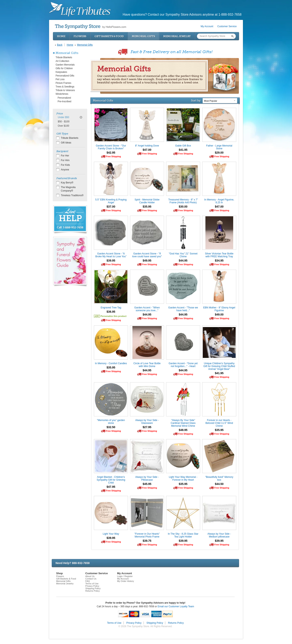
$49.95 (147, 261)
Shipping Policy (93, 588)
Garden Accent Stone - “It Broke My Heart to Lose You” (111, 255)
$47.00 (147, 150)
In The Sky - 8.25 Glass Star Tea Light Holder (183, 535)
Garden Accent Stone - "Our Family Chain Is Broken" (111, 147)
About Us (90, 576)
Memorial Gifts (143, 36)
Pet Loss (60, 79)
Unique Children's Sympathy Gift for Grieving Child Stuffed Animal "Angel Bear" (219, 366)
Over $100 (63, 126)
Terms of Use (92, 584)
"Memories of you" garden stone (111, 422)
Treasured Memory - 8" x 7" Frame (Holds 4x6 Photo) (183, 201)
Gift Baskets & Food (109, 36)
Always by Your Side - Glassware (147, 422)
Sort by (196, 100)
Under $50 (63, 117)
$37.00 (111, 207)
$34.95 (219, 261)
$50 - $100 (64, 122)
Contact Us (91, 579)
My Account (207, 26)
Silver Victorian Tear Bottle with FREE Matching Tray (219, 255)
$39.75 (147, 541)
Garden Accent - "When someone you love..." (147, 309)
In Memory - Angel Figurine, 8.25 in (219, 201)
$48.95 (183, 430)
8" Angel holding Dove (147, 146)
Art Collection (62, 61)
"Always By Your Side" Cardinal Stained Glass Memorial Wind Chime (183, 423)
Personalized (64, 98)
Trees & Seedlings (65, 87)
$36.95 (111, 312)
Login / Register (125, 576)
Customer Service (227, 26)
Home (61, 36)
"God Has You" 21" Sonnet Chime (183, 255)
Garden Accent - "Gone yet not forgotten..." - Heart (183, 365)
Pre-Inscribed (64, 101)
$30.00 (183, 207)
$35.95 (147, 207)
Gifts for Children (64, 68)
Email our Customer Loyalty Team (176, 606)
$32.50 (111, 427)
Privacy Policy (92, 586)
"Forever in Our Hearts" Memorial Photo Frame (147, 535)
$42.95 (111, 153)
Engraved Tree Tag (111, 308)
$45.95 (147, 484)
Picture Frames (63, 83)
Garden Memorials (65, 65)
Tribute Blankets (64, 57)
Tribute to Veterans (65, 90)
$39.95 (111, 261)
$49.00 (219, 314)
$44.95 (183, 261)
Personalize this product (114, 316)
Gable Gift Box (183, 146)
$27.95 (147, 427)
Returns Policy (93, 591)
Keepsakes (61, 72)
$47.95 (111, 487)
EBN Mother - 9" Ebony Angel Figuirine (219, 309)
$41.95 (183, 150)
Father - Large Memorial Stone (219, 147)
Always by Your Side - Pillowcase (147, 478)
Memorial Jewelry (177, 36)
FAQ (88, 581)
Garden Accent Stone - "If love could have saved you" (147, 255)
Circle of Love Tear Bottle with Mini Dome (147, 365)
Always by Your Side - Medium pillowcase (219, 535)
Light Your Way (111, 534)
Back (60, 45)
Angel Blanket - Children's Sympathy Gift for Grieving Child (111, 480)
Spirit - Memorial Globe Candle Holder (147, 201)
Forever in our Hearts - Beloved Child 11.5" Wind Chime (219, 423)
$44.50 (219, 484)
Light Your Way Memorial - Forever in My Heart (183, 478)
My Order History (125, 581)
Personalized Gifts (65, 76)
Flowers (80, 36)
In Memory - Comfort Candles (111, 363)
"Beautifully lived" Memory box (219, 478)
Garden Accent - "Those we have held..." (183, 309)
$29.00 (219, 153)
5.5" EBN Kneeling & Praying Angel (111, 201)
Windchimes (62, 94)
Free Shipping (113, 156)
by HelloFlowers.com (91, 27)
